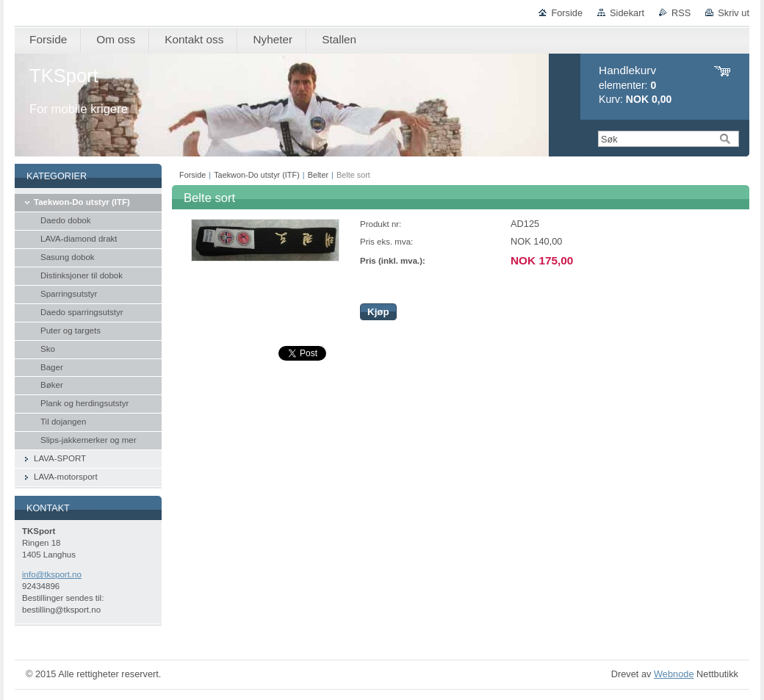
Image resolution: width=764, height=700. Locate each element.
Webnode (674, 674)
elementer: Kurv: (635, 85)
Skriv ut (734, 13)
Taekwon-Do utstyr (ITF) (257, 175)
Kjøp (378, 312)
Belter (318, 175)
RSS (681, 13)
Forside (567, 13)
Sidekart (627, 13)
